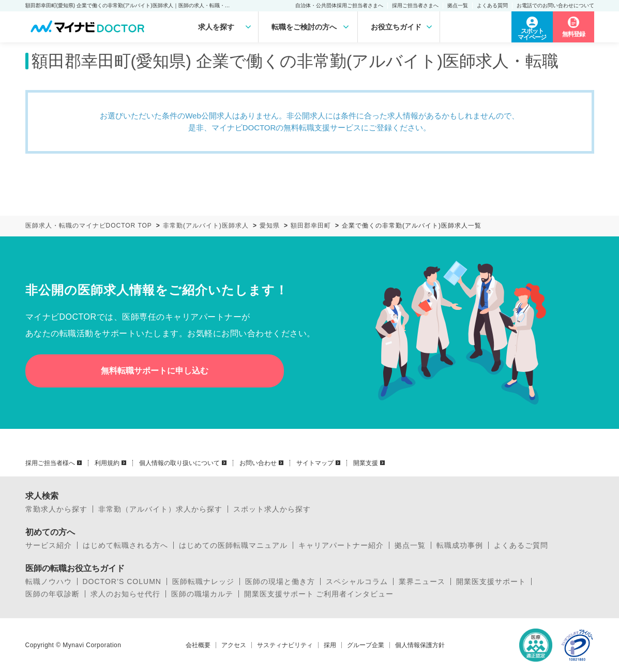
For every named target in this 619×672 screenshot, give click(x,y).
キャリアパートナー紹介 (341, 545)
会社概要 (198, 645)
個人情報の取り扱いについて (179, 463)
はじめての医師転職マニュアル (233, 545)
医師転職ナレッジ (203, 581)
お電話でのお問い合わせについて (555, 5)
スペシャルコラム (357, 581)
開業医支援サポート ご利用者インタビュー (319, 594)
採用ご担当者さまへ (415, 5)
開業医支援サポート (491, 581)
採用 (330, 645)
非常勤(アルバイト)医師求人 (206, 226)
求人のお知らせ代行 (125, 594)
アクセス (234, 645)
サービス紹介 (49, 545)
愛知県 (270, 226)
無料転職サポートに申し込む (155, 371)
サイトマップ (315, 463)
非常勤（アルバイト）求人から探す (160, 509)
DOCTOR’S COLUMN (122, 581)
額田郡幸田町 (311, 226)
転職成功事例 (460, 545)
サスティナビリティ (285, 645)
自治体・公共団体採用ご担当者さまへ (339, 5)
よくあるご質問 (521, 545)
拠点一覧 (458, 5)
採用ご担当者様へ (50, 463)
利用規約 (107, 463)
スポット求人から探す (272, 509)
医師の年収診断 (52, 594)
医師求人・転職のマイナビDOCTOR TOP (89, 226)
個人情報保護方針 (420, 645)
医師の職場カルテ (202, 594)
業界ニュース (422, 581)
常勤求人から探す (56, 509)
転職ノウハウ (49, 581)
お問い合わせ (258, 463)
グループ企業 (366, 645)
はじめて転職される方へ (125, 545)
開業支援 (366, 463)
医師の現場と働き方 (280, 581)
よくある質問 (492, 5)
